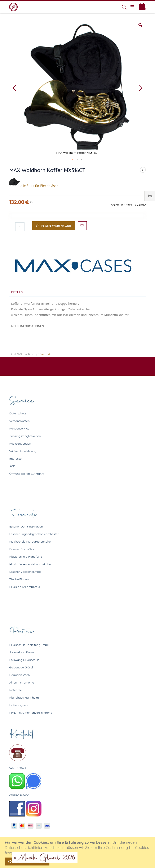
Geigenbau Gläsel (21, 667)
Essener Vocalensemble (25, 572)
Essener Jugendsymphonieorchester (34, 534)
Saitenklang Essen (21, 652)
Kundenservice (19, 428)
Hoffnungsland (19, 705)
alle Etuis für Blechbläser (34, 186)
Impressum (17, 459)
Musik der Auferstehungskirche (30, 564)
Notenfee (15, 690)
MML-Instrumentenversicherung (31, 713)
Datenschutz (18, 413)
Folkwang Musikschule (24, 660)
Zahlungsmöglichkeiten (25, 436)
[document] (78, 853)
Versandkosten (19, 421)
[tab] (77, 292)
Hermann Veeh (19, 675)
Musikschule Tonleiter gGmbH (29, 645)
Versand (44, 354)
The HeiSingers (19, 579)
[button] (140, 28)
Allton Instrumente (22, 682)
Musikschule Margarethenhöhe (30, 542)
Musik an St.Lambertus (25, 587)
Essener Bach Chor (22, 549)
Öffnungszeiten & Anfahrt (26, 474)
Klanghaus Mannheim (24, 698)
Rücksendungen (20, 444)
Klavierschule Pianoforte (26, 557)
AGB (12, 466)
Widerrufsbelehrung (23, 451)
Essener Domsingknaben (26, 526)
